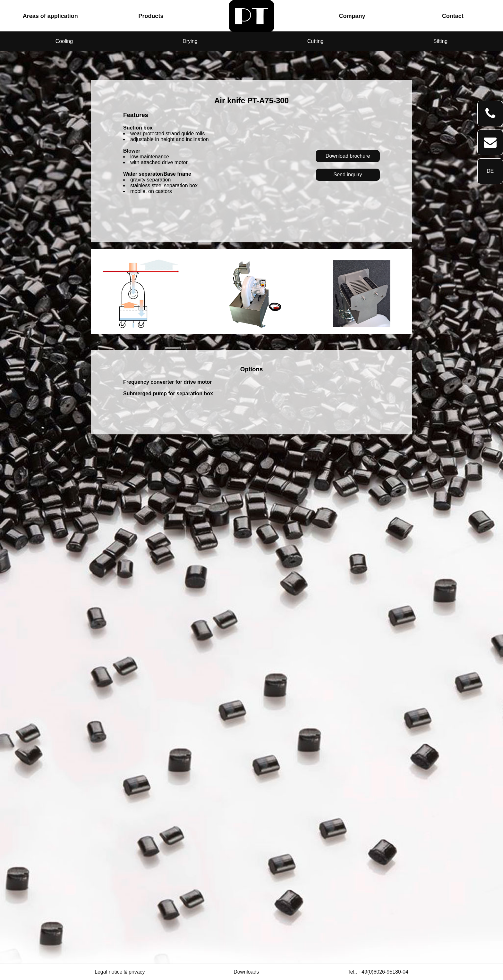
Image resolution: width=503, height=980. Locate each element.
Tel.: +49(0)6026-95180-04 (378, 972)
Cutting (315, 41)
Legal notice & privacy (120, 972)
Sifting (440, 41)
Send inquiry (348, 175)
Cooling (64, 41)
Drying (190, 41)
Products (151, 16)
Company (352, 16)
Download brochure (348, 156)
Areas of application (50, 16)
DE (490, 171)
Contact (453, 16)
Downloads (246, 972)
